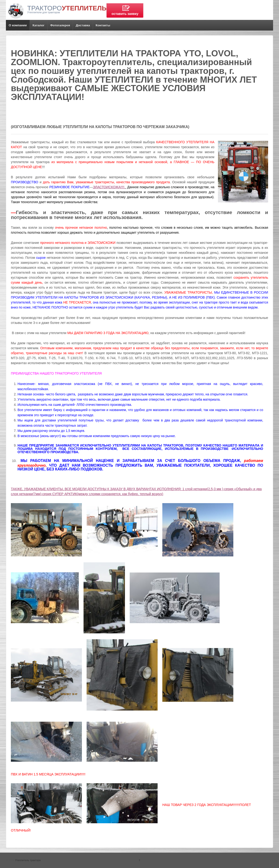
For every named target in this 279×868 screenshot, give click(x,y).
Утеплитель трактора (28, 860)
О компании (18, 25)
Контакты (103, 25)
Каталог (38, 25)
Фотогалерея (60, 25)
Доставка (83, 25)
